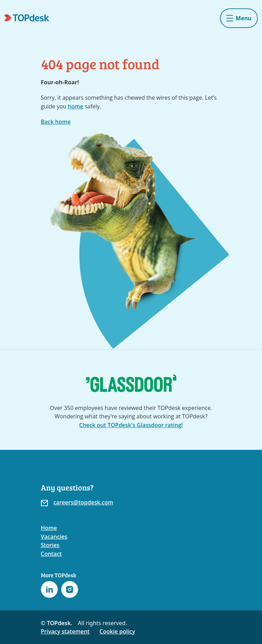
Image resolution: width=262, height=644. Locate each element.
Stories (50, 545)
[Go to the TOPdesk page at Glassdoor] (131, 383)
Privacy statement (65, 631)
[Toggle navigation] (239, 18)
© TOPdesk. (57, 623)
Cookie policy (117, 631)
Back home (56, 122)
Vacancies (54, 537)
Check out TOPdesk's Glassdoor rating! (131, 425)
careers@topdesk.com (83, 502)
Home (49, 528)
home (76, 106)
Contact (51, 554)
